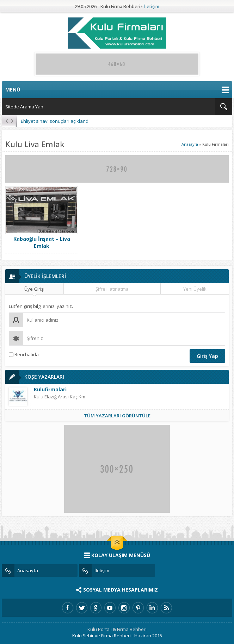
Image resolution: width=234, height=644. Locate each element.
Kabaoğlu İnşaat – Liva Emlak (42, 242)
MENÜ (117, 90)
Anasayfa (190, 144)
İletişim (152, 6)
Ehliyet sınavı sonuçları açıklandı (55, 121)
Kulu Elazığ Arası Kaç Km (60, 397)
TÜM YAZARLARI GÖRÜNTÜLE (117, 416)
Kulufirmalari (50, 389)
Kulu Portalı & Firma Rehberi (117, 629)
